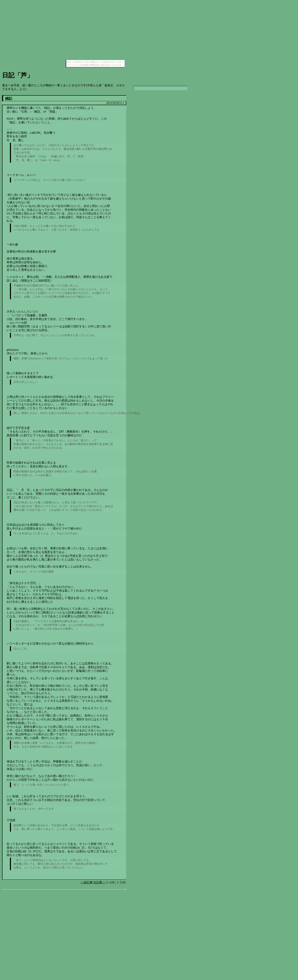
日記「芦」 (18, 75)
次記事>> (99, 971)
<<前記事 (87, 971)
